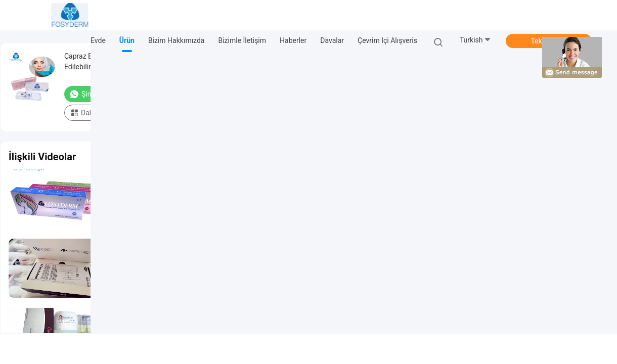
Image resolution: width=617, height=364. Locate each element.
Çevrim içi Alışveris (387, 40)
